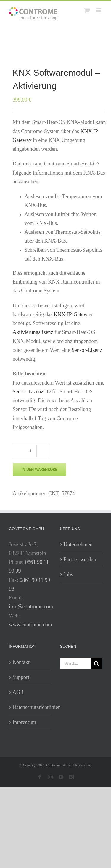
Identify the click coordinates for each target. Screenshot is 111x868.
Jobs (68, 574)
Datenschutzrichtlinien (30, 707)
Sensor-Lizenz (87, 350)
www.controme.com (30, 625)
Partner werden (80, 559)
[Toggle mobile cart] (87, 10)
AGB (18, 692)
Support (21, 677)
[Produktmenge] (31, 451)
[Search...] (76, 663)
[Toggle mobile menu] (99, 10)
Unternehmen (78, 544)
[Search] (96, 663)
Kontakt (21, 662)
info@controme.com (31, 607)
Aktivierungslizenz (33, 332)
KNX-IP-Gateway (73, 314)
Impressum (24, 722)
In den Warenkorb (39, 469)
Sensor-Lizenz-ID (32, 392)
